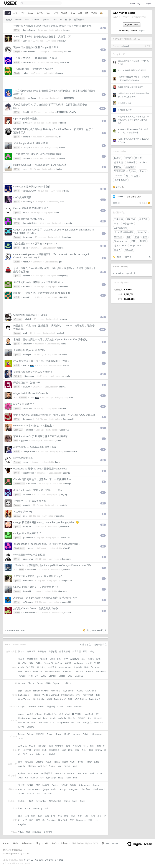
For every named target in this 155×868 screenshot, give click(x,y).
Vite (60, 766)
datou (57, 462)
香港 (60, 816)
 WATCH (77, 714)
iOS (61, 714)
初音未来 (129, 250)
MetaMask (97, 734)
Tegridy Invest (121, 241)
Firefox (80, 762)
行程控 (52, 754)
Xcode (53, 718)
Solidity (86, 734)
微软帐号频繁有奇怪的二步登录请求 (33, 372)
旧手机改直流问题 (23, 458)
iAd (46, 808)
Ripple (59, 734)
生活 (136, 176)
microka (67, 376)
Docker (55, 785)
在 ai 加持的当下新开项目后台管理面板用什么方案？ (42, 361)
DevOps (63, 789)
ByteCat (67, 570)
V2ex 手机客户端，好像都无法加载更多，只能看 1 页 (42, 37)
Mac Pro (72, 718)
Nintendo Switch (41, 691)
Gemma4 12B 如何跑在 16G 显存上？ (34, 426)
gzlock (63, 123)
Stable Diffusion (52, 672)
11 (103, 295)
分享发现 (119, 162)
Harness (118, 237)
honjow (62, 41)
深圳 (33, 816)
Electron (32, 766)
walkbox (67, 52)
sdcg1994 (27, 408)
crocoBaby (27, 202)
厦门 (31, 820)
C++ (79, 773)
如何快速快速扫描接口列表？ (29, 219)
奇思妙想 (53, 651)
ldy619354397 (29, 52)
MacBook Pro (51, 714)
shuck (31, 548)
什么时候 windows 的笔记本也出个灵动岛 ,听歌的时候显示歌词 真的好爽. (53, 26)
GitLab (22, 676)
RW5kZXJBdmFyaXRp (67, 112)
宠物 (77, 750)
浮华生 (116, 203)
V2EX (21, 832)
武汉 (66, 816)
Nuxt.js (67, 766)
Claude (35, 20)
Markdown (78, 663)
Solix (59, 441)
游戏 (20, 691)
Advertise (27, 843)
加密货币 (40, 734)
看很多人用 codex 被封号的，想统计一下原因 (38, 490)
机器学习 (22, 801)
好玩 (23, 13)
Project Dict (135, 245)
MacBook (89, 714)
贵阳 (90, 820)
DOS (70, 676)
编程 (31, 663)
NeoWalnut (27, 344)
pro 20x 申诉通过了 (24, 404)
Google (17, 52)
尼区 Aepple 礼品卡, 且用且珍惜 (31, 143)
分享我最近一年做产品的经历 (29, 555)
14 (103, 28)
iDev (27, 20)
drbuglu (69, 484)
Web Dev (42, 766)
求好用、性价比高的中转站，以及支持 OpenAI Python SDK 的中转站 (50, 340)
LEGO (44, 676)
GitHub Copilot (52, 683)
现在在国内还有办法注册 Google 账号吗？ (36, 47)
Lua (75, 778)
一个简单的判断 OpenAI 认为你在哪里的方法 (37, 154)
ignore (26, 248)
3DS (98, 695)
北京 (20, 816)
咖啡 (91, 750)
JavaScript (60, 773)
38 (103, 317)
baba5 (63, 344)
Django (45, 789)
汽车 (83, 659)
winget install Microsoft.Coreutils (31, 393)
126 (103, 109)
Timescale (47, 794)
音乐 (86, 746)
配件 (98, 714)
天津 (25, 820)
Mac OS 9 (76, 723)
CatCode (29, 430)
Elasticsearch (99, 789)
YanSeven (32, 98)
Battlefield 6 (95, 699)
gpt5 (60, 262)
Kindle (21, 667)
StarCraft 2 (91, 691)
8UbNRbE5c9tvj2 (30, 613)
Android (118, 176)
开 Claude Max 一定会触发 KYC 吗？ (33, 69)
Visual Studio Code (54, 663)
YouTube (31, 707)
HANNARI (65, 527)
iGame (80, 691)
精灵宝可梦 (88, 695)
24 (103, 428)
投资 (68, 746)
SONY (28, 672)
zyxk (25, 333)
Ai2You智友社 (121, 228)
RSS (118, 187)
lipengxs (26, 137)
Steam (28, 691)
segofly (64, 494)
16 (103, 246)
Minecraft (55, 691)
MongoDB (73, 789)
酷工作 (138, 158)
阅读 (70, 750)
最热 (73, 13)
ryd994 (62, 158)
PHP (36, 773)
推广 (128, 176)
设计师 (89, 663)
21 (103, 503)
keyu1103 (27, 123)
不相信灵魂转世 (125, 110)
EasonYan (64, 430)
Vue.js (48, 762)
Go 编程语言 (47, 773)
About (6, 843)
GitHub (39, 663)
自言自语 (77, 651)
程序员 (128, 158)
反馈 (28, 832)
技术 (8, 13)
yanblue (60, 248)
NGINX (64, 785)
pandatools (28, 537)
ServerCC (142, 232)
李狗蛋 (143, 241)
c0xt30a (62, 387)
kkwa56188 (65, 62)
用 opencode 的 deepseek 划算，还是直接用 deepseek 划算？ (47, 544)
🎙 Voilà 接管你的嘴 (124, 232)
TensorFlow (41, 801)
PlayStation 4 (68, 691)
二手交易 (22, 746)
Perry (67, 191)
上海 (27, 816)
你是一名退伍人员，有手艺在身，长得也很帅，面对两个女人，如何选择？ (134, 120)
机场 (116, 224)
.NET (21, 778)
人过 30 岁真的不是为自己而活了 (132, 70)
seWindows (28, 602)
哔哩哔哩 (51, 707)
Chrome (39, 762)
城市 (56, 13)
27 (103, 200)
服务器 (30, 785)
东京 (72, 820)
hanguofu (66, 559)
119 (103, 329)
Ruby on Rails (37, 778)
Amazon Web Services (29, 789)
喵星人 (117, 250)
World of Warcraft (51, 695)
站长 (99, 659)
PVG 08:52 (39, 860)
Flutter (89, 762)
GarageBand (63, 723)
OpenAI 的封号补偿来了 (26, 119)
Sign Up (141, 3)
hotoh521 (27, 297)
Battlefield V (60, 699)
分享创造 (131, 162)
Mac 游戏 (87, 723)
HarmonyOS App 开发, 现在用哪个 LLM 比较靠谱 (40, 165)
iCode (28, 808)
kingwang (63, 276)
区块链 (68, 663)
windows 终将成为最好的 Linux (30, 315)
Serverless (101, 672)
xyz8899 (27, 276)
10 (103, 221)
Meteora (77, 734)
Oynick (63, 408)
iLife (52, 723)
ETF (133, 241)
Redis (54, 789)
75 (103, 50)
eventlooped (29, 581)
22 (103, 460)
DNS (38, 785)
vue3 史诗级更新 (22, 197)
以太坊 (67, 734)
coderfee (60, 516)
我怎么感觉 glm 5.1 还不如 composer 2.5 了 (37, 244)
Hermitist (27, 287)
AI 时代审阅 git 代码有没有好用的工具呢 (35, 447)
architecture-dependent (124, 273)
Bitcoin (21, 734)
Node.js (71, 773)
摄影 (64, 750)
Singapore (81, 820)
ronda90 (27, 505)
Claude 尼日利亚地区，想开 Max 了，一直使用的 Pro (42, 479)
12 (103, 189)
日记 (25, 754)
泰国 (137, 237)
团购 (99, 746)
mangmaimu (66, 581)
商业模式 (41, 667)
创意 (15, 13)
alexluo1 (60, 333)
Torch (75, 801)
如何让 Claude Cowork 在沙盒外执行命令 (36, 608)
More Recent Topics (16, 630)
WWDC (82, 718)
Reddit (69, 707)
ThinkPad (79, 672)
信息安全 (18, 376)
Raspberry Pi (65, 667)
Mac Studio (23, 723)
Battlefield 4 (39, 699)
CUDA (67, 801)
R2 (87, 13)
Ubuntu (95, 785)
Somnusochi (28, 419)
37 (103, 492)
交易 (48, 13)
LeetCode (38, 672)
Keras (82, 801)
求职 (51, 746)
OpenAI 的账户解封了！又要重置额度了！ (36, 587)
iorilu (71, 398)
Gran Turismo (25, 699)
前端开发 (29, 762)
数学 (31, 801)
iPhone (143, 171)
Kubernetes (84, 785)
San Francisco (49, 820)
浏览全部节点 (100, 644)
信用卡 (37, 750)
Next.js (52, 766)
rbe (60, 137)
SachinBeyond (29, 30)
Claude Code (19, 98)
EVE (78, 695)
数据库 (73, 785)
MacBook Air (24, 718)
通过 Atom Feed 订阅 (97, 630)
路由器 (91, 659)
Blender (52, 676)
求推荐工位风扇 (125, 103)
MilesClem (31, 570)
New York (63, 820)
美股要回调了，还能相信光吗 (131, 87)
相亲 (128, 237)
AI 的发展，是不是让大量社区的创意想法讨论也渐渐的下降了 (46, 598)
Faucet (50, 734)
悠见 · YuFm (120, 245)
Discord (78, 707)
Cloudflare (85, 789)
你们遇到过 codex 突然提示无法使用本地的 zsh (39, 282)
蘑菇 (45, 754)
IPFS (30, 676)
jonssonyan (28, 559)
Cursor (40, 683)
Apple (142, 162)
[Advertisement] (56, 82)
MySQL (46, 785)
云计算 (68, 20)
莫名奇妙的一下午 (23, 512)
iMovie (21, 727)
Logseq (62, 676)
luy (57, 212)
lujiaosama (62, 591)
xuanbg (69, 223)
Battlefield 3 (24, 695)
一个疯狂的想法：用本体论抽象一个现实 (35, 58)
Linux (21, 570)
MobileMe (44, 723)
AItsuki (26, 112)
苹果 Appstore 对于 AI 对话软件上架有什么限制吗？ (41, 436)
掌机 (70, 699)
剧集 (44, 750)
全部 (80, 13)
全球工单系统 (121, 180)
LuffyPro (27, 527)
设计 (85, 651)
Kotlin (68, 778)
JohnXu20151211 (30, 223)
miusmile (32, 484)
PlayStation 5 (67, 695)
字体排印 (89, 667)
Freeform (98, 723)
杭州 (40, 816)
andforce (27, 41)
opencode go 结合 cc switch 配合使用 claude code (40, 469)
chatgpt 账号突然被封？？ (27, 533)
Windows (18, 319)
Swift (92, 773)
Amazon (89, 672)
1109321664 (69, 98)
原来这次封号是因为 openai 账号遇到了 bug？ (38, 576)
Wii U (49, 699)
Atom (98, 667)
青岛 (38, 820)
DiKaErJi (26, 387)
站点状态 (37, 832)
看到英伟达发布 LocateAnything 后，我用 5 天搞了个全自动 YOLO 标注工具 (54, 415)
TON (20, 738)
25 (103, 272)
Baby (84, 750)
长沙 (86, 816)
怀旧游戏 (36, 695)
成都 (47, 816)
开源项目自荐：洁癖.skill (27, 383)
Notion (60, 707)
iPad (67, 714)
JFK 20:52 (59, 860)
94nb (26, 462)
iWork (34, 723)
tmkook (26, 365)
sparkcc (27, 158)
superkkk (27, 494)
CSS (72, 762)
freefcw (63, 355)
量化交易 (131, 219)
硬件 (66, 659)
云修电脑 (78, 667)
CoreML (30, 727)
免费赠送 (59, 746)
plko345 (28, 319)
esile (62, 202)
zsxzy (25, 169)
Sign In (149, 3)
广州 (53, 816)
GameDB (79, 676)
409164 (62, 148)
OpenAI (45, 20)
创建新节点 (86, 644)
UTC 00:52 (29, 860)
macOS (118, 167)
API (38, 794)
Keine (26, 73)
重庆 (99, 816)
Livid (32, 398)
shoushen (27, 62)
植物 (38, 754)
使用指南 (48, 832)
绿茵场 (99, 750)
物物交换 (27, 750)
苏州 (93, 816)
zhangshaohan (29, 451)
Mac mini (37, 718)
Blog (92, 651)
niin (25, 516)
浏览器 (57, 762)
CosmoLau (29, 376)
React (65, 762)
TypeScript (51, 778)
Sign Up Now (132, 25)
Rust (85, 773)
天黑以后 (77, 746)
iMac (46, 718)
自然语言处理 (55, 801)
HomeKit (98, 718)
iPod (90, 718)
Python (132, 171)
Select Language (110, 843)
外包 (59, 659)
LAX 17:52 (49, 860)
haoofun (27, 262)
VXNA (120, 197)
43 (103, 374)
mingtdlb (63, 505)
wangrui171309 (29, 191)
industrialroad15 (71, 451)
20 (103, 210)
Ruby (61, 778)
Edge (97, 762)
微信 (20, 762)
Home (133, 3)
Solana (30, 734)
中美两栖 (119, 219)
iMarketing (38, 808)
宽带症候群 (120, 171)
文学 (31, 754)
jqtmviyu (63, 319)
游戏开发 (31, 667)
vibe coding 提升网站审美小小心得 (32, 187)
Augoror (67, 30)
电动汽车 (52, 667)
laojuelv (126, 46)
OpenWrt (22, 663)
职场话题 (130, 167)
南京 (73, 816)
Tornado (31, 794)
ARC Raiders (81, 699)
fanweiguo (28, 237)
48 (103, 449)
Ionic (75, 766)
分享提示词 (128, 224)
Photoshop (67, 672)
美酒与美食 (54, 750)
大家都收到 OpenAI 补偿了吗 (29, 350)
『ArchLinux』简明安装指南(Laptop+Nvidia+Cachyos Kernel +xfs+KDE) (52, 565)
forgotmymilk (28, 473)
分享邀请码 (65, 651)
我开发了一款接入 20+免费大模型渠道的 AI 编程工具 (42, 293)
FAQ (54, 843)
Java (29, 773)
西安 (80, 816)
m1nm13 (66, 473)
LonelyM (26, 148)
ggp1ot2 (24, 441)
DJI (37, 676)
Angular (22, 766)
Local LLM (57, 20)
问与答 (117, 158)
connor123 (67, 602)
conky (26, 212)
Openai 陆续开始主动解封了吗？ (31, 208)
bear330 (68, 613)
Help (16, 843)
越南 (145, 237)
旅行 (92, 746)
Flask (22, 794)
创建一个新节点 (124, 257)
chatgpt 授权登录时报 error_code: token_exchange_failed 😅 (46, 522)
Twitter (41, 707)
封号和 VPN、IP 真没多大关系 (30, 501)
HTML (100, 773)
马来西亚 (144, 219)
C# (27, 778)
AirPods (62, 718)
